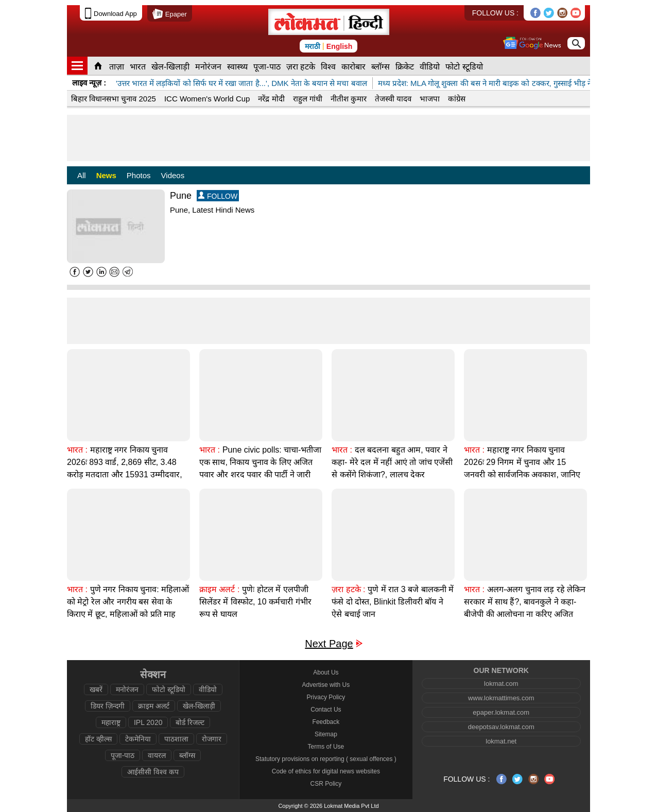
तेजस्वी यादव (393, 99)
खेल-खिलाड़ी (170, 67)
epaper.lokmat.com (501, 712)
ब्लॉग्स (381, 67)
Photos (139, 175)
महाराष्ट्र (111, 722)
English (340, 46)
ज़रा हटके (301, 67)
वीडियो (430, 67)
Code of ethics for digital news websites (326, 771)
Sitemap (326, 734)
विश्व (328, 67)
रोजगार (212, 739)
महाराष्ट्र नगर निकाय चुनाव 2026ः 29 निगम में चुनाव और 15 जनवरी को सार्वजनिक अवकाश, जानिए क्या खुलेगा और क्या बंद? (522, 468)
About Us (326, 672)
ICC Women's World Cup (207, 99)
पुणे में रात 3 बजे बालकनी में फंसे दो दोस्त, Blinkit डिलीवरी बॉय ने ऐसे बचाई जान (393, 602)
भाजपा (430, 99)
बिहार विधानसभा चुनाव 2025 (114, 99)
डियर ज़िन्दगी (108, 706)
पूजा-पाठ (267, 67)
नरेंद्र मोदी (271, 99)
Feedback (326, 722)
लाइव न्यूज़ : (89, 83)
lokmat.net (501, 741)
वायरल (157, 755)
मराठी (313, 46)
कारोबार (353, 67)
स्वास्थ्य (237, 67)
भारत (138, 67)
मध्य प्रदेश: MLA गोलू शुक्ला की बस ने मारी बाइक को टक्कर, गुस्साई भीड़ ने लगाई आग (500, 83)
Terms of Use (326, 747)
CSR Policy (326, 784)
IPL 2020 (148, 722)
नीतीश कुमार (349, 99)
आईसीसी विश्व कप (153, 772)
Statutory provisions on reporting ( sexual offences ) (326, 759)
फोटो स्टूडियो (464, 67)
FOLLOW (218, 196)
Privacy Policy (326, 697)
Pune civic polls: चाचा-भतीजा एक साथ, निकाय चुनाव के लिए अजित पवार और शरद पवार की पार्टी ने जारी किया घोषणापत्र (260, 468)
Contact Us (326, 710)
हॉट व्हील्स (98, 739)
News (106, 175)
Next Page (329, 644)
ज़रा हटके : (348, 589)
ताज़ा (117, 67)
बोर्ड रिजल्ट (190, 722)
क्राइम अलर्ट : (219, 589)
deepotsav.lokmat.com (501, 727)
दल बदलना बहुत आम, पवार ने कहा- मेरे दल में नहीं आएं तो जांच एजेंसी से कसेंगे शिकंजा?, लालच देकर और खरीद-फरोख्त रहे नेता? (392, 468)
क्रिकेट (405, 67)
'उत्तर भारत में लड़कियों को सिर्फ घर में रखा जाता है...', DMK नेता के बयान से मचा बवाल (241, 83)
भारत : (77, 450)
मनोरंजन (208, 67)
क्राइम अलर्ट (154, 706)
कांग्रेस (457, 99)
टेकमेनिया (138, 739)
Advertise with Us (326, 685)
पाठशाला (176, 739)
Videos (173, 175)
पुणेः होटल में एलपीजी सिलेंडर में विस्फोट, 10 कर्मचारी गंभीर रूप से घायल (255, 602)
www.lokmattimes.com (501, 698)
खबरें (96, 689)
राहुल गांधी (308, 99)
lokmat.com (501, 684)
